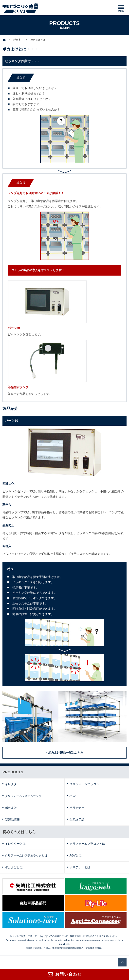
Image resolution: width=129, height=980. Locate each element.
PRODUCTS (13, 772)
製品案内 (18, 40)
